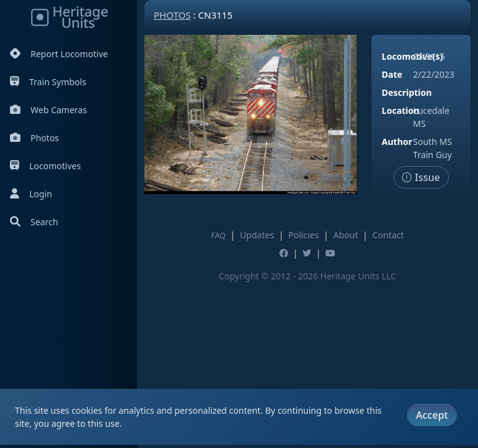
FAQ (218, 236)
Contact (388, 235)
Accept (432, 415)
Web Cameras (49, 110)
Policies (303, 235)
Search (34, 222)
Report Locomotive (59, 54)
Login (31, 194)
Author (397, 142)
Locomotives (45, 166)
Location (400, 110)
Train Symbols (48, 82)
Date (392, 74)
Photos (35, 138)
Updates (257, 235)
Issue (421, 177)
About (345, 235)
